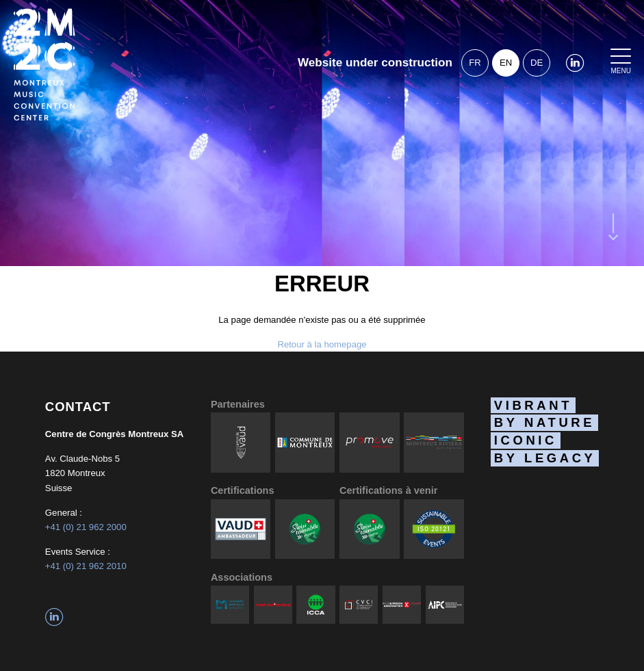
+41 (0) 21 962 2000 (86, 527)
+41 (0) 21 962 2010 (86, 566)
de (537, 63)
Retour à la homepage (322, 344)
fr (475, 63)
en (506, 63)
